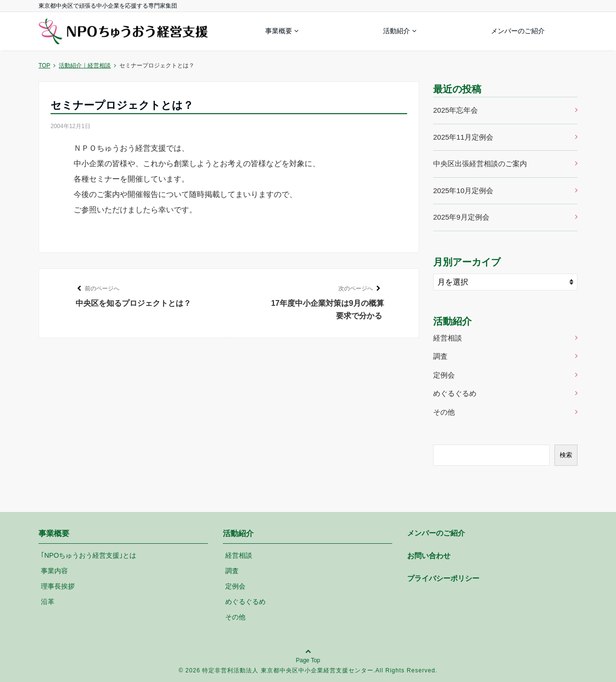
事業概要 (279, 31)
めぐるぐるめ (455, 393)
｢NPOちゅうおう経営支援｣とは (89, 555)
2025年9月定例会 (461, 217)
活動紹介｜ (85, 66)
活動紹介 (397, 31)
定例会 (444, 375)
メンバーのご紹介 (518, 31)
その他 (444, 412)
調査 (440, 356)
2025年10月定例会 (463, 190)
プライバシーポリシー (443, 578)
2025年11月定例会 (463, 137)
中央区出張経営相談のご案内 (480, 164)
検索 (566, 455)
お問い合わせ (429, 556)
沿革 (48, 602)
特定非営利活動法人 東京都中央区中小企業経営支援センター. (289, 670)
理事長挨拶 (58, 586)
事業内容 (54, 571)
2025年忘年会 (456, 110)
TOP (44, 66)
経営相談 (448, 338)
